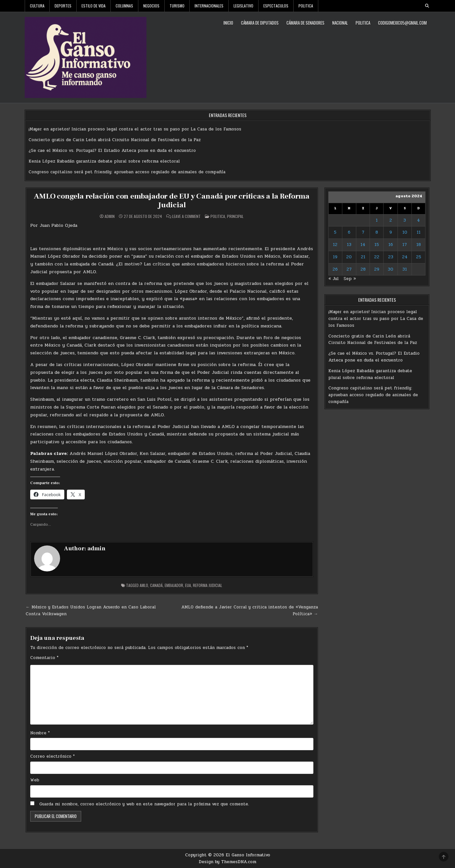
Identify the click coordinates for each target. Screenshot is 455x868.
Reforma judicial (208, 585)
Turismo (177, 6)
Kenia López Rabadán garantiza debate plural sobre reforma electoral (104, 161)
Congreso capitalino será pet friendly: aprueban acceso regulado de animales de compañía (127, 172)
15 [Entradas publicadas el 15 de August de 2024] (377, 245)
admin (110, 216)
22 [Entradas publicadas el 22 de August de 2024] (377, 257)
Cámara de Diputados (260, 23)
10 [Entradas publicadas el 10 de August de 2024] (405, 232)
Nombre (40, 733)
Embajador (174, 585)
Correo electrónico (52, 756)
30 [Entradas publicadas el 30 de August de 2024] (391, 269)
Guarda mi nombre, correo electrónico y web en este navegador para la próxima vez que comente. (144, 804)
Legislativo (243, 6)
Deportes (63, 6)
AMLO (144, 585)
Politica (306, 6)
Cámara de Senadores (305, 23)
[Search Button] (427, 6)
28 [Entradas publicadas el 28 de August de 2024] (363, 269)
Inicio (228, 23)
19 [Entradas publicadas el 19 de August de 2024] (335, 257)
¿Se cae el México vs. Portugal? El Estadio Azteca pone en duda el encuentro (112, 151)
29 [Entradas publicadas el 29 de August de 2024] (377, 269)
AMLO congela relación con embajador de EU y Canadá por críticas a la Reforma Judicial (172, 200)
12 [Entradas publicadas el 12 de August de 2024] (335, 245)
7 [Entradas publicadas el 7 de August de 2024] (363, 232)
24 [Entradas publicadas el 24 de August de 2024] (405, 257)
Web (35, 780)
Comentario (44, 657)
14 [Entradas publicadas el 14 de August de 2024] (363, 245)
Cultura (37, 6)
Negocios (151, 6)
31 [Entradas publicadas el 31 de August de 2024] (405, 269)
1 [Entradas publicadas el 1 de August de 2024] (377, 220)
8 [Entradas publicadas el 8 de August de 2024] (377, 232)
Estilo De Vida (94, 6)
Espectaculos (276, 6)
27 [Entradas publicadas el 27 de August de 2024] (349, 269)
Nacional (340, 23)
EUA (188, 585)
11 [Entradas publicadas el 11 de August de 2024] (419, 232)
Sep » (350, 279)
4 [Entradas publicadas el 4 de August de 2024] (418, 220)
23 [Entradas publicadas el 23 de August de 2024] (391, 257)
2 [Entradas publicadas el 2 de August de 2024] (391, 220)
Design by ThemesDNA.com (227, 862)
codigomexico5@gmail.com (402, 23)
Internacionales (209, 6)
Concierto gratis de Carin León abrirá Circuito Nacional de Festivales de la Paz (115, 140)
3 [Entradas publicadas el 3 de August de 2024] (405, 220)
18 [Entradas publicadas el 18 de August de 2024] (419, 245)
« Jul (334, 279)
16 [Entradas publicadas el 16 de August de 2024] (391, 245)
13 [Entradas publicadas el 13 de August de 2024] (349, 245)
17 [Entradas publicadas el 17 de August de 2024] (405, 245)
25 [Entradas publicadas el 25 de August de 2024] (419, 257)
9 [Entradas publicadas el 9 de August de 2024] (391, 232)
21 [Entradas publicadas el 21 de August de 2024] (363, 257)
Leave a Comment (186, 216)
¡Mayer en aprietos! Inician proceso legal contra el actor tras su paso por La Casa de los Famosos (135, 129)
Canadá (156, 585)
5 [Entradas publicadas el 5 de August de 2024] (335, 232)
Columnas (124, 6)
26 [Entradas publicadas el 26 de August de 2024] (335, 269)
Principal (235, 216)
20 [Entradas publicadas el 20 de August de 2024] (349, 257)
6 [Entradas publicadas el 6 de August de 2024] (349, 232)
